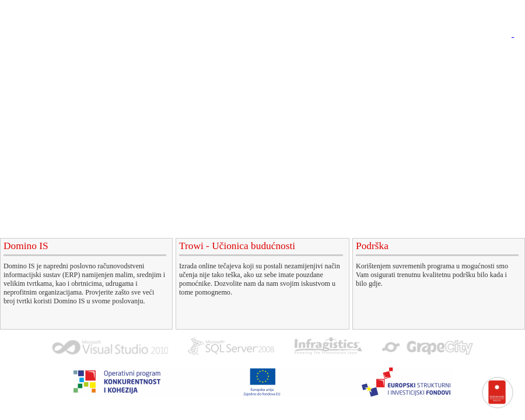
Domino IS (200, 55)
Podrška (322, 55)
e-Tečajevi (265, 55)
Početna (141, 55)
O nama (448, 55)
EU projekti (385, 55)
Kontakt (499, 55)
